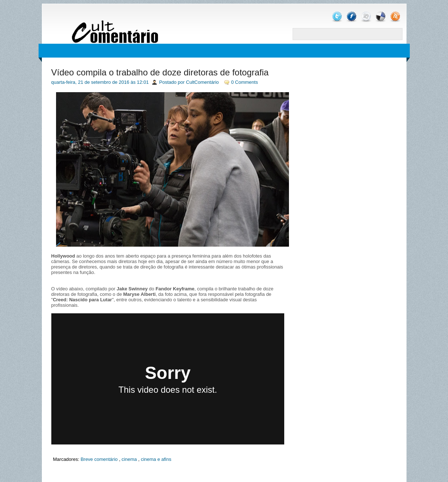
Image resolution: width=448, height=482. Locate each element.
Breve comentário (99, 459)
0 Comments (245, 82)
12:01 (143, 82)
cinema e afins (156, 459)
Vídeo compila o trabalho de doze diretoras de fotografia (160, 72)
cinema (129, 459)
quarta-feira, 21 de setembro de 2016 (90, 82)
